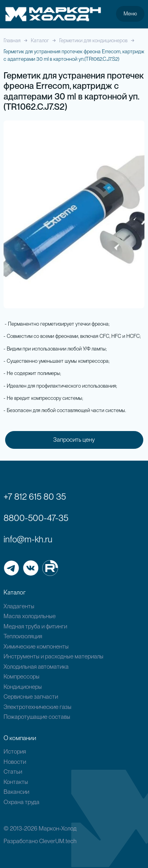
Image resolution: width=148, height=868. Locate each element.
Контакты (16, 782)
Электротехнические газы (37, 707)
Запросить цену (74, 440)
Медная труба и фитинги (35, 626)
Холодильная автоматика (36, 667)
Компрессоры (22, 677)
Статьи (13, 772)
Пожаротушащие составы (37, 717)
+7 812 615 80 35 (35, 497)
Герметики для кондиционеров (93, 40)
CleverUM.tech (58, 841)
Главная (12, 40)
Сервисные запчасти (31, 697)
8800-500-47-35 (36, 518)
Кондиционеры (23, 687)
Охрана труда (22, 802)
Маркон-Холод (58, 829)
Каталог (40, 40)
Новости (15, 762)
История (15, 752)
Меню (130, 13)
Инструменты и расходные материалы (53, 656)
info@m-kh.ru (28, 539)
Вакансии (16, 792)
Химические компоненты (36, 647)
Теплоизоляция (23, 636)
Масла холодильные (30, 616)
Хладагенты (19, 606)
